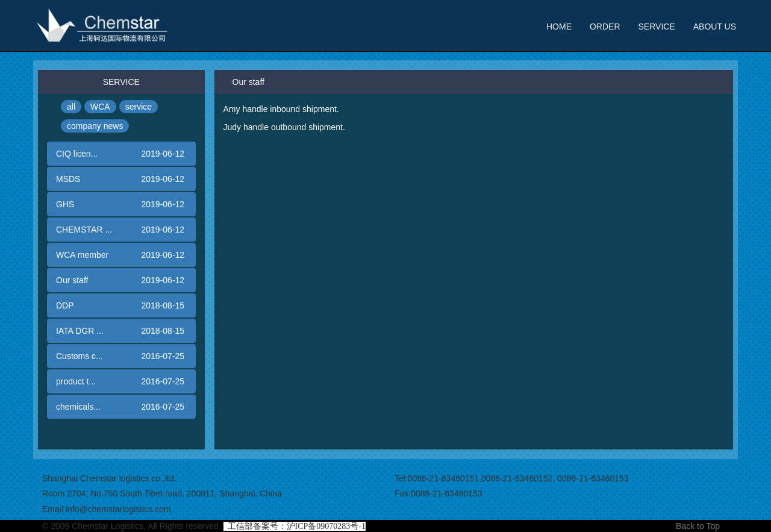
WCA (100, 107)
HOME (559, 27)
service (139, 107)
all (71, 107)
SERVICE (657, 27)
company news (95, 126)
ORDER (605, 27)
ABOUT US (715, 27)
